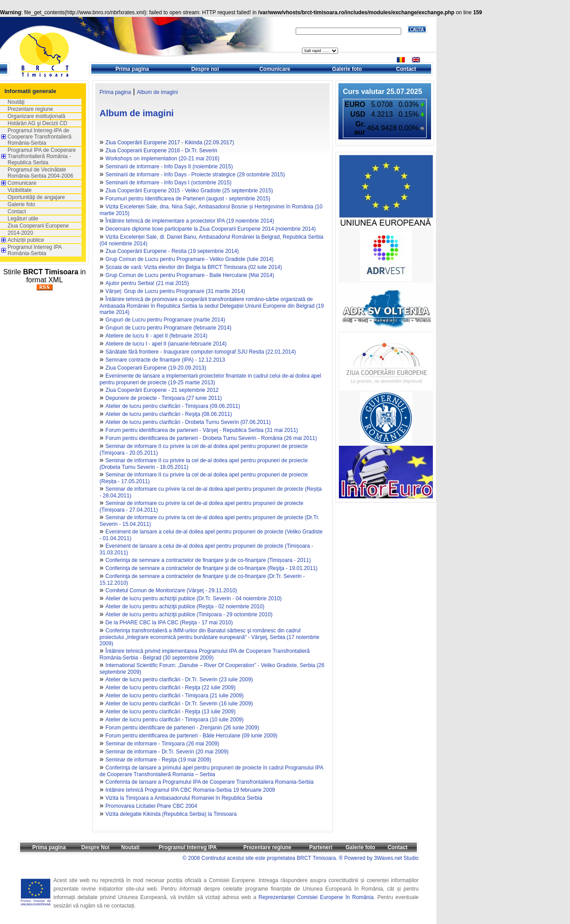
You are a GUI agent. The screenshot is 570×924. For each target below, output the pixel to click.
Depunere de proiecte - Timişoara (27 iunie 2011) (164, 398)
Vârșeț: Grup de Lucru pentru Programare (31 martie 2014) (175, 291)
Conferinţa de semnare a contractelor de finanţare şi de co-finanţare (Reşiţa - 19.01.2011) (212, 568)
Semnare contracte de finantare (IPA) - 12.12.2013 (165, 360)
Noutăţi (16, 102)
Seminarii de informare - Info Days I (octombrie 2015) (169, 183)
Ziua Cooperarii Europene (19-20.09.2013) (156, 368)
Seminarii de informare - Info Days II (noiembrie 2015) (169, 167)
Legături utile (23, 219)
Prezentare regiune (30, 109)
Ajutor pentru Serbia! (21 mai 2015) (147, 283)
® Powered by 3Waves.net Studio (379, 858)
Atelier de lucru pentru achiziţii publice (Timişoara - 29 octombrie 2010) (189, 615)
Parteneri (321, 847)
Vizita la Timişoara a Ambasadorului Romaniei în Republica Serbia (184, 798)
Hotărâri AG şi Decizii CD (37, 123)
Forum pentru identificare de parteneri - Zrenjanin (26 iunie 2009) (182, 728)
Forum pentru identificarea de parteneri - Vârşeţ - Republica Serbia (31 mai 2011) (202, 430)
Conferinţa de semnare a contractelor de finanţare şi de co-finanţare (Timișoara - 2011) (208, 560)
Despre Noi (95, 847)
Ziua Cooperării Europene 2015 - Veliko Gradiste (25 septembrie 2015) (189, 191)
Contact (406, 69)
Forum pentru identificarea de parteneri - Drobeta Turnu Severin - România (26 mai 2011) (211, 438)
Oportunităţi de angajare (36, 197)
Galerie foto (347, 69)
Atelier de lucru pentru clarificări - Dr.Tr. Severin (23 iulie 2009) (179, 680)
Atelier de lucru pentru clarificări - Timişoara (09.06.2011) (173, 406)
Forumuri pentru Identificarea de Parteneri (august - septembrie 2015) (188, 199)
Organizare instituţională (36, 116)
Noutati (130, 847)
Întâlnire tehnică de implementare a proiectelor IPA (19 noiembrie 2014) (190, 221)
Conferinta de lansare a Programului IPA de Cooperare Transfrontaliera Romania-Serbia (210, 782)
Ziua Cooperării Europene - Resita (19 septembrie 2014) (172, 251)
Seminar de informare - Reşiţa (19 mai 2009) (158, 760)
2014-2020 (20, 233)
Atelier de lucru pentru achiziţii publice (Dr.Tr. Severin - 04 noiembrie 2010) (194, 598)
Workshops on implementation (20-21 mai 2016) (163, 159)
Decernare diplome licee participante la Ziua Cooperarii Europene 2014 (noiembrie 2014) (211, 229)
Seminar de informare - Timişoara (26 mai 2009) (162, 744)
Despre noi (205, 69)
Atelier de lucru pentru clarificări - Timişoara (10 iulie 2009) (175, 720)
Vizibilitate (20, 190)
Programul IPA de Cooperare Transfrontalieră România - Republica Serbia (42, 156)
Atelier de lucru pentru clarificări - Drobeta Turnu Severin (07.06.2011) (188, 422)
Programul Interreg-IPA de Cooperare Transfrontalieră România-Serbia (39, 137)
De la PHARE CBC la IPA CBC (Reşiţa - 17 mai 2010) (169, 623)
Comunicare (275, 69)
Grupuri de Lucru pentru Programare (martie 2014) (165, 320)
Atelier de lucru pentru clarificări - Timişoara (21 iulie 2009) (175, 696)
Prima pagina (132, 69)
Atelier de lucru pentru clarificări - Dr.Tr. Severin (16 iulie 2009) (179, 704)
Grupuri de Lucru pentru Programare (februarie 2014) (169, 328)
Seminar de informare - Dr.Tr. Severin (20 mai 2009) (167, 752)
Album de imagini (157, 92)
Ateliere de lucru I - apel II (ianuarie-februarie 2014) (166, 344)
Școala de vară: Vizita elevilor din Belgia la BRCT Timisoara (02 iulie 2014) (194, 267)
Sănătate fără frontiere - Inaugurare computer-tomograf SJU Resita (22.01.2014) (201, 352)
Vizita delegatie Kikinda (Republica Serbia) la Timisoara (171, 814)
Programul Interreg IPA (187, 847)
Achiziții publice (26, 240)
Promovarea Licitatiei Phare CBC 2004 (151, 806)
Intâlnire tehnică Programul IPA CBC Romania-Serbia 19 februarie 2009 (190, 790)
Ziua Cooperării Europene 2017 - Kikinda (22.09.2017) (170, 142)
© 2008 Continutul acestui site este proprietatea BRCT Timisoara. (260, 858)
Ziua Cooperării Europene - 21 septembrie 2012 (162, 390)
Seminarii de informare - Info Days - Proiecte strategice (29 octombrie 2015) (195, 175)
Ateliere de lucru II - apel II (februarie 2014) (157, 336)
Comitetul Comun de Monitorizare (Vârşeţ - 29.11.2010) (171, 590)
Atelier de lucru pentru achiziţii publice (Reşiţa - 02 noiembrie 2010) (185, 607)
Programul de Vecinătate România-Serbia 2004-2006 (40, 173)
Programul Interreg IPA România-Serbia (35, 250)
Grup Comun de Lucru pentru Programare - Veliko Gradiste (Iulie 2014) (190, 259)
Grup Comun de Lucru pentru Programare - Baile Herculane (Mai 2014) (190, 275)
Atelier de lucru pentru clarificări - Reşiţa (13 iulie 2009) (171, 712)
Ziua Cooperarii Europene (38, 226)
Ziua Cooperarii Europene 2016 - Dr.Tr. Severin (161, 151)
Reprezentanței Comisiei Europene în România (316, 897)
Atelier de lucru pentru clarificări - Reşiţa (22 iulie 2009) (171, 688)
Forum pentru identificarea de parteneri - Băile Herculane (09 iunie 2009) (191, 736)
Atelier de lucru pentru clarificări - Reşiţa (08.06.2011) (169, 414)
